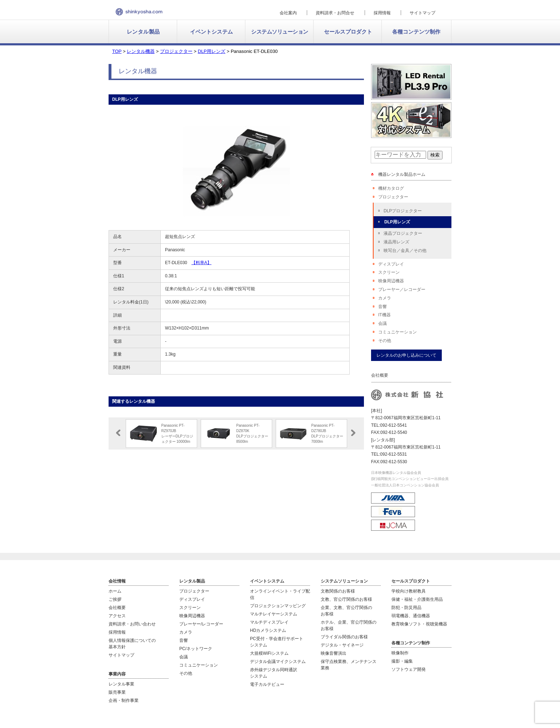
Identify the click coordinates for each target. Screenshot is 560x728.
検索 (435, 155)
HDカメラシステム (268, 630)
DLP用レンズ (397, 222)
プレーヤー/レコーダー (201, 624)
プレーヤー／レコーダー (402, 289)
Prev (118, 433)
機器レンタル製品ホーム (402, 174)
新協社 (139, 12)
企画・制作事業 (124, 700)
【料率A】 (201, 263)
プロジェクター (393, 197)
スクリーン (389, 272)
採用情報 (382, 13)
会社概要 (117, 608)
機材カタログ (391, 188)
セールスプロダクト (348, 32)
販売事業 (117, 692)
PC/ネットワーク (196, 649)
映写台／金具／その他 (405, 251)
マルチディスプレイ (269, 622)
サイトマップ (422, 13)
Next (353, 433)
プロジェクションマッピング (278, 606)
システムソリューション (280, 32)
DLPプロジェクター (403, 211)
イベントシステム (211, 32)
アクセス (117, 616)
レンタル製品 (143, 32)
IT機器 (384, 315)
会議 (382, 323)
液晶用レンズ (396, 242)
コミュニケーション (397, 332)
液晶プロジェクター (403, 233)
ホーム (115, 591)
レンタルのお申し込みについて (406, 355)
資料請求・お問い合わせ (132, 624)
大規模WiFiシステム (269, 653)
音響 (382, 307)
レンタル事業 (121, 684)
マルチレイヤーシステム (274, 614)
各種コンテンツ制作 (416, 32)
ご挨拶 (115, 599)
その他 (385, 341)
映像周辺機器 (391, 281)
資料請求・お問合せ (335, 13)
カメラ (385, 298)
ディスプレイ (391, 264)
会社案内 (288, 13)
